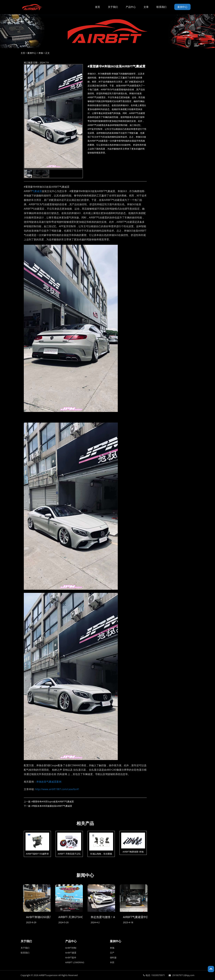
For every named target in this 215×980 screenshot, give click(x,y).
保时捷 (113, 957)
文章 (146, 7)
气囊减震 (37, 191)
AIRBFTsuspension (48, 975)
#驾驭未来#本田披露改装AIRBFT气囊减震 (52, 806)
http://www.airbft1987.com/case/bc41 (57, 789)
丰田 (112, 962)
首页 (98, 7)
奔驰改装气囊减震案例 (49, 782)
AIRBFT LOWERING (75, 962)
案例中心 (182, 7)
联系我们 (161, 7)
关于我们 (113, 7)
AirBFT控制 (71, 948)
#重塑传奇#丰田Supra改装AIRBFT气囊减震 (53, 801)
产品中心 (131, 7)
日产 (112, 953)
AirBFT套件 (71, 957)
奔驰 (41, 53)
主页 (23, 53)
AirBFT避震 (71, 953)
